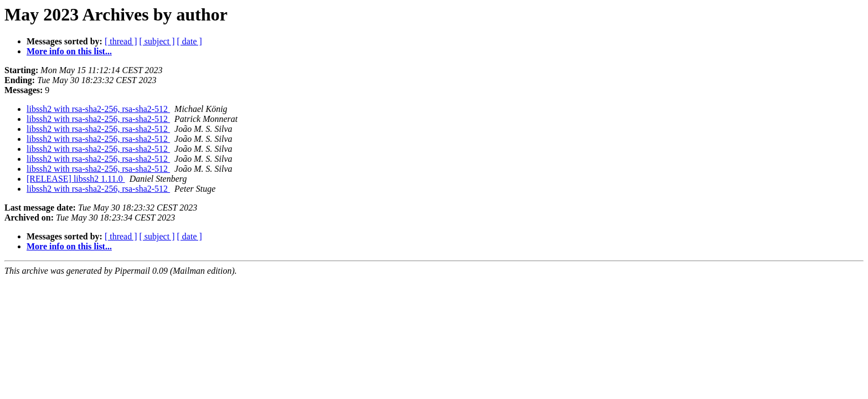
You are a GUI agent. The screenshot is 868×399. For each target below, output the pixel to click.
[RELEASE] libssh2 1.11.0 (76, 179)
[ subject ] (157, 41)
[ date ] (190, 41)
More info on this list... (69, 51)
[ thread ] (121, 41)
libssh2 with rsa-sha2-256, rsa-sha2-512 (98, 109)
